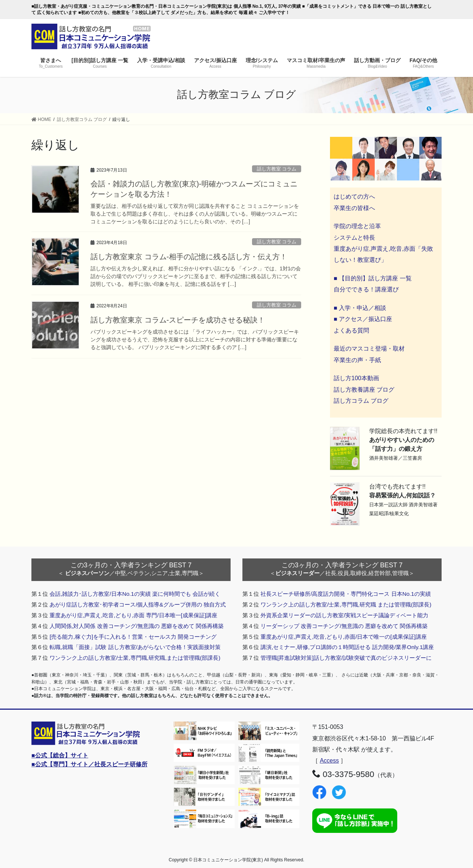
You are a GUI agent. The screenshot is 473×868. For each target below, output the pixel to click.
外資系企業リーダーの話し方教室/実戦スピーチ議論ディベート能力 (344, 615)
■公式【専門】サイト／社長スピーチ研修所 (89, 764)
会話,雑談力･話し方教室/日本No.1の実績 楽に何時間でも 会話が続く (135, 594)
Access (329, 761)
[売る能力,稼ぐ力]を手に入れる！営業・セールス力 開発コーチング (133, 637)
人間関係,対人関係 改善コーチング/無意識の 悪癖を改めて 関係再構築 (137, 626)
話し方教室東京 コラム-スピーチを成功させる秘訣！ (178, 320)
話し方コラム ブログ (361, 401)
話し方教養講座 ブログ (364, 390)
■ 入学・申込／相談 (360, 308)
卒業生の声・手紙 (357, 360)
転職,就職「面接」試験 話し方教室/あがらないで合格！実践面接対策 (135, 647)
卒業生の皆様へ (354, 208)
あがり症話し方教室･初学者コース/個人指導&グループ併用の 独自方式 (138, 604)
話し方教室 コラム (277, 169)
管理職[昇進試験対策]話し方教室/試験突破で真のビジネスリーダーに (346, 658)
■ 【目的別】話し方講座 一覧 (373, 278)
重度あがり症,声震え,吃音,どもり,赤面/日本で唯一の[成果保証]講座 (344, 637)
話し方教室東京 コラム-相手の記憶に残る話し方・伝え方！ (189, 257)
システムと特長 (354, 238)
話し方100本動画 (356, 378)
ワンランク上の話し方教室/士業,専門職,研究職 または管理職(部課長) (346, 604)
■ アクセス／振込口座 (363, 319)
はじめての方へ (354, 197)
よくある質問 (351, 330)
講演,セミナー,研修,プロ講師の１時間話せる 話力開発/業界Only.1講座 (347, 647)
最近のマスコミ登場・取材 (369, 349)
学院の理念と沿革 (357, 226)
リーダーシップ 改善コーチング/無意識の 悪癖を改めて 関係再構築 (344, 626)
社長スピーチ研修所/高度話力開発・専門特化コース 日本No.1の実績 (346, 594)
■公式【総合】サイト (60, 755)
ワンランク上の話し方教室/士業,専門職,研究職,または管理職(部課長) (135, 658)
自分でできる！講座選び (366, 289)
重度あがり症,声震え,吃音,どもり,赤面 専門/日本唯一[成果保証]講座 (133, 615)
